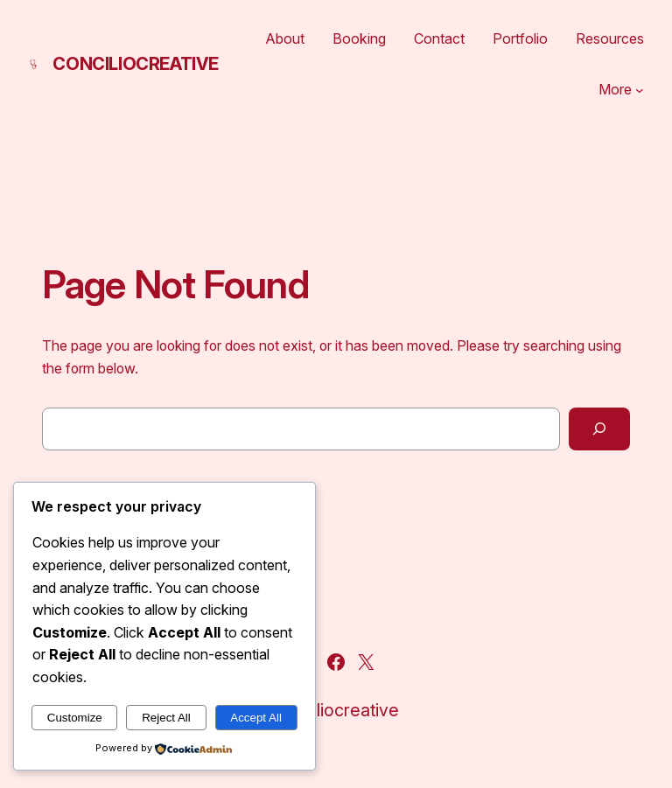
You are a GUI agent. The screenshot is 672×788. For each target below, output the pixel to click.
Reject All (166, 718)
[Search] (599, 429)
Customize (75, 718)
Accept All (256, 718)
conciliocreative (136, 64)
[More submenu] (640, 90)
